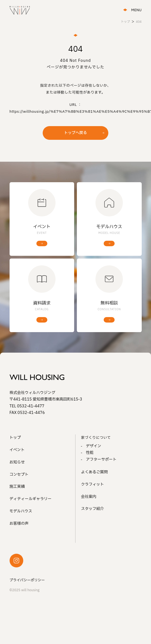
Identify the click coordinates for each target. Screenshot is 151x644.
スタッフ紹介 (92, 509)
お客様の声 (19, 523)
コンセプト (19, 475)
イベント (17, 450)
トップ (15, 438)
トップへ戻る (75, 133)
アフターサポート (101, 459)
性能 (90, 453)
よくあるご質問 (94, 472)
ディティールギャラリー (31, 499)
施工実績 (17, 487)
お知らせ (17, 462)
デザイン (94, 446)
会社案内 (89, 497)
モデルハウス (21, 511)
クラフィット (92, 484)
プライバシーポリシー (27, 580)
